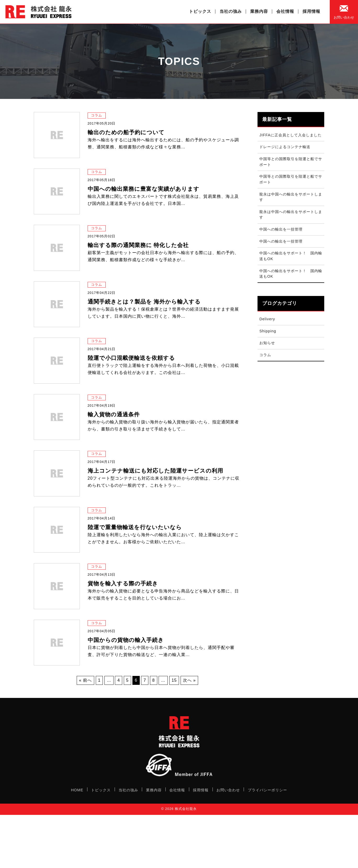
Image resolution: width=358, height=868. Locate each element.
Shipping (268, 331)
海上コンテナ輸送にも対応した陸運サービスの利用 (155, 471)
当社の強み (231, 11)
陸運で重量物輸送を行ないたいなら (135, 527)
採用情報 (311, 11)
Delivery (267, 319)
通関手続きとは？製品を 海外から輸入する (144, 302)
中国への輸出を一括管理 (281, 229)
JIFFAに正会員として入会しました (290, 135)
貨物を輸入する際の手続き (123, 583)
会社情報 (285, 11)
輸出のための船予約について (126, 132)
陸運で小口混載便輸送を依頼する (131, 358)
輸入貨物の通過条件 (114, 414)
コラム (97, 115)
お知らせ (267, 343)
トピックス (200, 11)
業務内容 (259, 11)
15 (174, 680)
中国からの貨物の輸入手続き (126, 640)
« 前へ (85, 680)
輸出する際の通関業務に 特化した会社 (138, 245)
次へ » (189, 680)
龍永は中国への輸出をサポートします (291, 197)
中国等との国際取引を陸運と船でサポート (291, 162)
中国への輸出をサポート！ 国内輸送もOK (291, 256)
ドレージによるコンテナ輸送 (285, 147)
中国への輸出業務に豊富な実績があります (144, 189)
